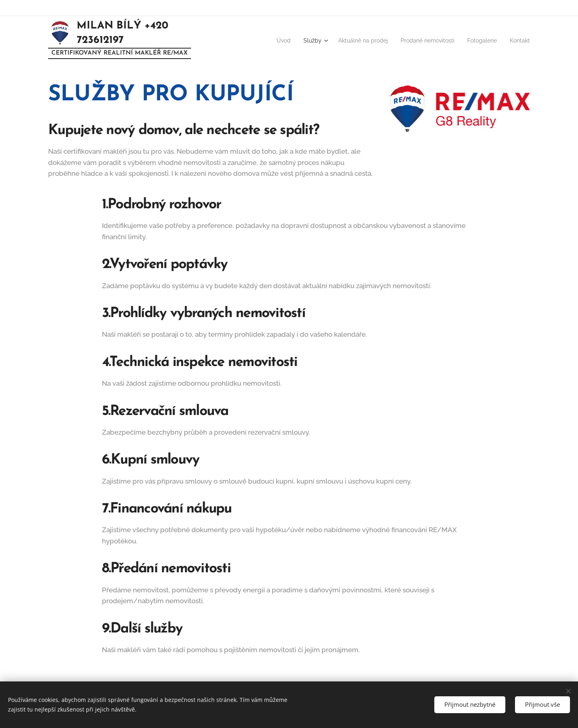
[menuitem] (262, 41)
